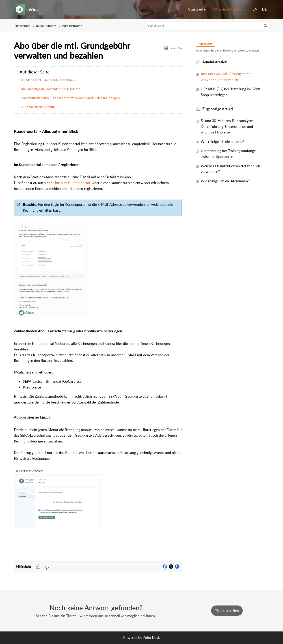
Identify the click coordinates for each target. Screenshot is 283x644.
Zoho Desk (151, 638)
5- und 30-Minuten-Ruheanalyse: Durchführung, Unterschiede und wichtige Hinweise (227, 126)
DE (265, 9)
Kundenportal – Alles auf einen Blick (48, 80)
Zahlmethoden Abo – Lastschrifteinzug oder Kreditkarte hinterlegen (70, 98)
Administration (72, 26)
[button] (265, 26)
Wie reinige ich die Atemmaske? (226, 181)
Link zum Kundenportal (72, 183)
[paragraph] (98, 343)
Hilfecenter (22, 26)
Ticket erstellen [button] (227, 611)
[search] (207, 26)
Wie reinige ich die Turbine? (222, 142)
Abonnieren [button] (206, 44)
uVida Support (46, 26)
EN (255, 9)
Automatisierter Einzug (38, 107)
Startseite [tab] (197, 9)
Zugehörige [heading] (218, 109)
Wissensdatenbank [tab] (230, 9)
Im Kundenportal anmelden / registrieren (51, 89)
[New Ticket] (227, 611)
